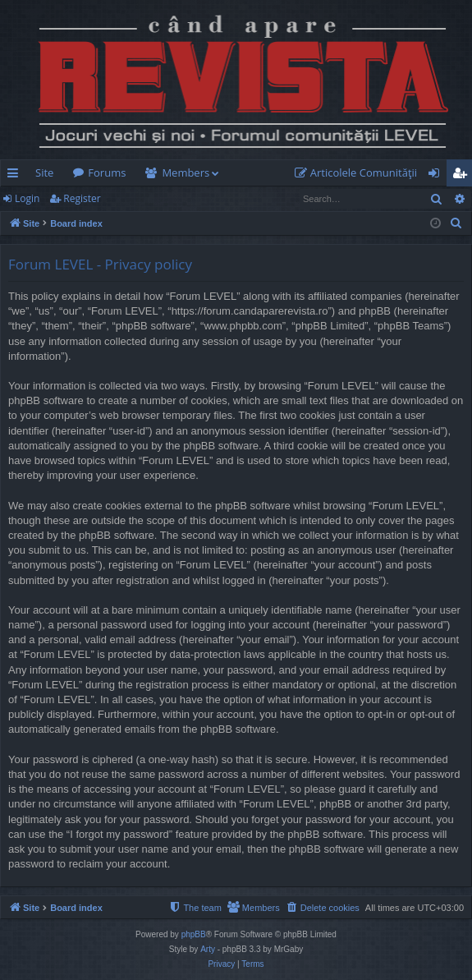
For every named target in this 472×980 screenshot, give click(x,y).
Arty (208, 949)
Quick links (16, 176)
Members (186, 173)
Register (82, 198)
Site (44, 173)
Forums (107, 173)
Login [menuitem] (437, 176)
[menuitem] (360, 173)
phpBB (194, 934)
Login (27, 198)
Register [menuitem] (463, 176)
